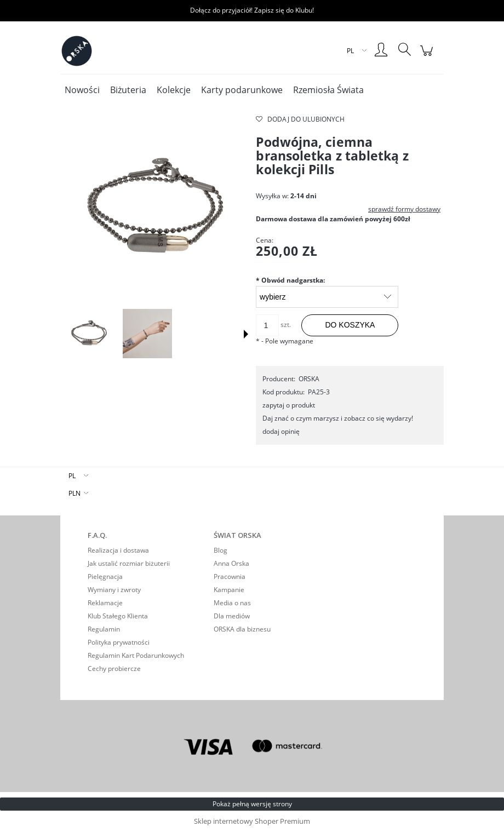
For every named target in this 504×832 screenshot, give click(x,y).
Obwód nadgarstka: (290, 280)
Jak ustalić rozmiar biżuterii (129, 563)
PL (72, 476)
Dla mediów (232, 616)
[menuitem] (82, 90)
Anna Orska (231, 563)
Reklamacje (105, 603)
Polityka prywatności (119, 642)
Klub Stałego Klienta (118, 616)
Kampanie (229, 590)
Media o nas (232, 603)
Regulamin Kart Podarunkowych (136, 655)
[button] (246, 334)
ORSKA (309, 379)
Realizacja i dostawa (118, 550)
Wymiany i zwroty (114, 590)
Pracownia (230, 576)
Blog (220, 550)
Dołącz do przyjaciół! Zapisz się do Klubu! (252, 10)
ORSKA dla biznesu (242, 629)
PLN (75, 493)
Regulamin (104, 629)
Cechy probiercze (114, 669)
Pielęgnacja (105, 576)
